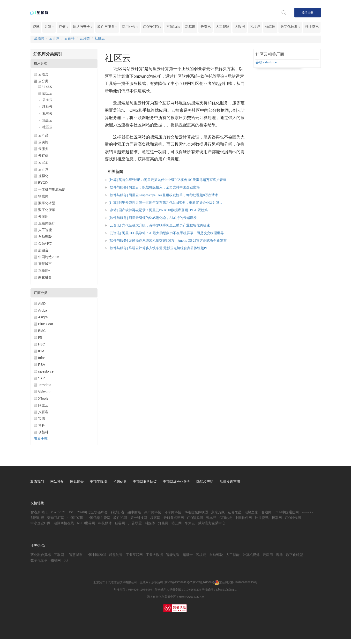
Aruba (43, 310)
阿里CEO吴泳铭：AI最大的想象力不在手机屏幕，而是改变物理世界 (173, 233)
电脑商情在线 (64, 523)
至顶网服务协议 (145, 482)
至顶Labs (173, 27)
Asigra (43, 317)
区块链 (255, 27)
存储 (63, 27)
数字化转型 (290, 27)
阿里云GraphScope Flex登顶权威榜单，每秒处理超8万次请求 (174, 195)
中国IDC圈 (75, 518)
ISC (72, 512)
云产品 (43, 135)
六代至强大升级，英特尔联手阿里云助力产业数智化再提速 (166, 225)
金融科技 (45, 243)
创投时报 (37, 518)
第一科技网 (139, 518)
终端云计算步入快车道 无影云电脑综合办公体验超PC (168, 248)
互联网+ (44, 270)
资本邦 (211, 518)
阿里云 (43, 405)
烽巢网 (163, 523)
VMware (44, 392)
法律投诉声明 (230, 482)
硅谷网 (120, 523)
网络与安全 (83, 27)
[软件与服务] (118, 187)
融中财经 (134, 512)
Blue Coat (46, 324)
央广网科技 (153, 512)
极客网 (155, 518)
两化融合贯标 (41, 555)
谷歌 (259, 62)
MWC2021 (58, 512)
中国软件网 (243, 518)
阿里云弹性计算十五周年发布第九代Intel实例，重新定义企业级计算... (170, 203)
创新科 (43, 432)
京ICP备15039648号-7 (178, 582)
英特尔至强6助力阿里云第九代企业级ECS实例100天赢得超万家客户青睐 (172, 180)
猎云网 (177, 523)
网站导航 (57, 482)
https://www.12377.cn (192, 597)
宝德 (42, 419)
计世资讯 (262, 518)
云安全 (43, 162)
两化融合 (45, 277)
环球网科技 (173, 512)
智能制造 (173, 555)
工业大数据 (154, 555)
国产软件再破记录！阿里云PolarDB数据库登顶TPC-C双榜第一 (165, 210)
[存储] (113, 210)
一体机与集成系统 (52, 189)
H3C (42, 344)
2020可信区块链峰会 (92, 512)
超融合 (43, 250)
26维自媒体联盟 (196, 512)
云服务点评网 (174, 518)
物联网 (270, 27)
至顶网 (39, 38)
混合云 (47, 120)
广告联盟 (135, 523)
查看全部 (41, 439)
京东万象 (218, 512)
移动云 (47, 107)
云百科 (69, 38)
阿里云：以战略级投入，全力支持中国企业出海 (164, 187)
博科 (42, 425)
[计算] (113, 180)
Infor (42, 358)
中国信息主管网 (98, 518)
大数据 (240, 27)
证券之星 (235, 512)
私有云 (47, 113)
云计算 (54, 38)
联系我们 (37, 482)
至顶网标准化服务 (177, 482)
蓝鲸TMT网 (56, 518)
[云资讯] (115, 225)
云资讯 (206, 27)
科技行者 (118, 512)
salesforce (46, 371)
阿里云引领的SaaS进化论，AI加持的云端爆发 (163, 218)
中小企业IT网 (41, 523)
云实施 (43, 142)
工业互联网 (134, 555)
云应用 (43, 217)
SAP (42, 378)
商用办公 (130, 27)
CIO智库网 (195, 518)
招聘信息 (120, 482)
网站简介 (77, 482)
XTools (43, 398)
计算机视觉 (251, 555)
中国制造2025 (49, 257)
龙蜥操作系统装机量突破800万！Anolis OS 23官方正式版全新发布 (178, 241)
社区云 (100, 38)
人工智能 (223, 27)
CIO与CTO (152, 27)
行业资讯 (312, 27)
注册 (310, 13)
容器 (279, 555)
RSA (42, 365)
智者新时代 (39, 512)
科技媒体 (105, 523)
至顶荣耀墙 (98, 482)
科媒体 (150, 523)
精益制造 (116, 555)
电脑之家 (251, 512)
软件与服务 (107, 27)
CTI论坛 (226, 518)
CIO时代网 (293, 518)
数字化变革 (47, 210)
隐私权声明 (205, 482)
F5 (40, 337)
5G (66, 560)
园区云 (47, 93)
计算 (49, 27)
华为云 (190, 523)
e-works (307, 512)
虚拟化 (43, 176)
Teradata (45, 385)
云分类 (85, 38)
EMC (42, 331)
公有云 (47, 100)
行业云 (47, 86)
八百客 (43, 412)
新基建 (190, 27)
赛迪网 (266, 512)
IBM (41, 351)
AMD (42, 304)
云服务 (43, 149)
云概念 (43, 74)
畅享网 (277, 518)
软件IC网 (120, 518)
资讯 (36, 27)
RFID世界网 (86, 523)
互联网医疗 (47, 223)
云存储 (43, 156)
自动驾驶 (45, 237)
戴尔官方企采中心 (212, 523)
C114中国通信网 (287, 512)
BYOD (43, 183)
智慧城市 (45, 264)
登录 (305, 13)
